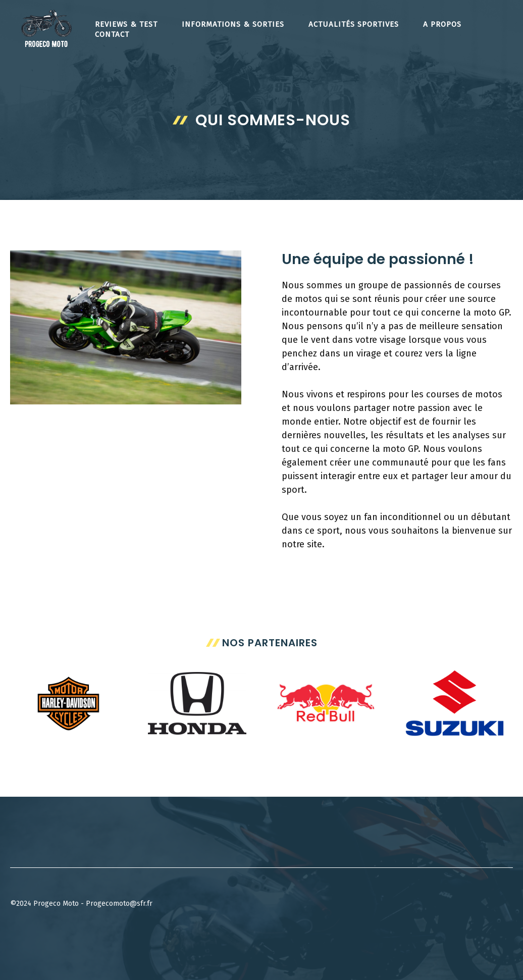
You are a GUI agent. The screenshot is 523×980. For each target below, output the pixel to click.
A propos (442, 24)
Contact (112, 34)
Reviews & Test (126, 24)
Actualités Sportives (354, 24)
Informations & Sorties (233, 24)
